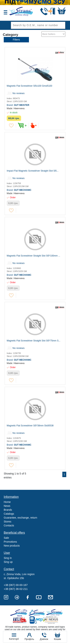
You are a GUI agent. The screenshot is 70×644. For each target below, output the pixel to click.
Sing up (8, 562)
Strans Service (37, 613)
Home (7, 502)
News (7, 506)
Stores (7, 522)
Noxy (37, 620)
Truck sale (20, 613)
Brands (8, 510)
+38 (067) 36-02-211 (16, 589)
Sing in (8, 558)
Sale (6, 538)
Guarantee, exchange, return (20, 518)
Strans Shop (55, 613)
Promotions (10, 542)
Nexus (55, 620)
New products (12, 546)
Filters (16, 40)
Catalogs (9, 514)
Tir (20, 620)
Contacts (9, 525)
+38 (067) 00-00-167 (16, 585)
